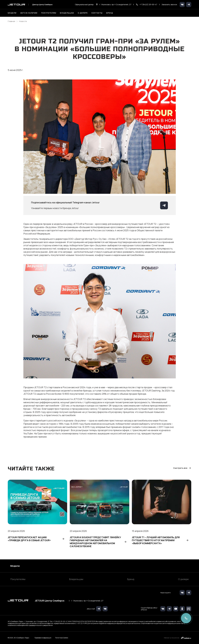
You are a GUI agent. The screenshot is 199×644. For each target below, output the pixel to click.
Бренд (131, 579)
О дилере (83, 13)
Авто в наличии (29, 13)
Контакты (97, 13)
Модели (15, 566)
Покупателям (18, 579)
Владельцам (76, 579)
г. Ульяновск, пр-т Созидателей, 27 (87, 601)
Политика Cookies (62, 638)
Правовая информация (43, 638)
